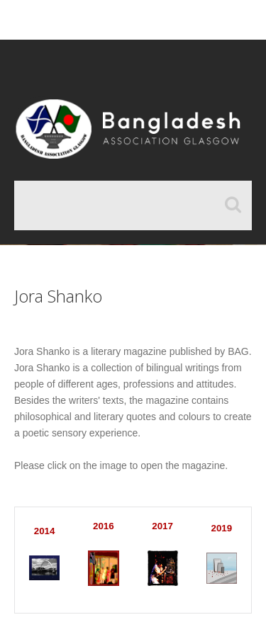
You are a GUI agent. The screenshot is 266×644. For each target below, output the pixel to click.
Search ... (15, 181)
